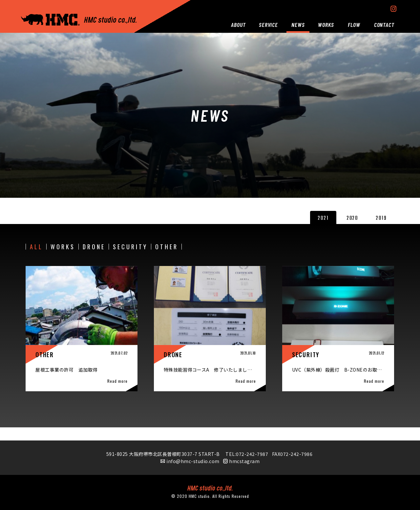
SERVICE (268, 25)
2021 (323, 218)
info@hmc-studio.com (193, 461)
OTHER (167, 247)
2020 (352, 218)
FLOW (354, 25)
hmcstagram (244, 461)
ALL (36, 247)
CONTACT (384, 25)
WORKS (326, 25)
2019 (381, 218)
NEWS (298, 25)
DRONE (94, 247)
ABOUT (238, 25)
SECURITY (130, 247)
